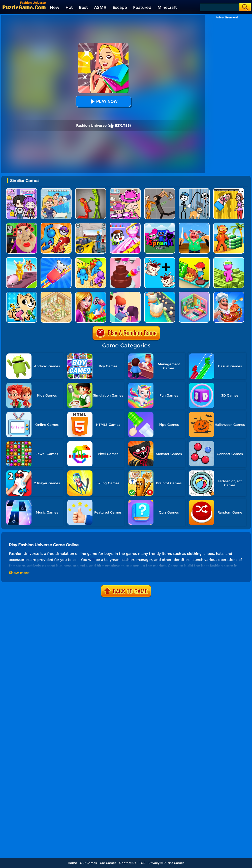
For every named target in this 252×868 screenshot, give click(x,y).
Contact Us (128, 863)
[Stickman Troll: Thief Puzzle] (194, 190)
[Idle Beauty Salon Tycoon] (125, 294)
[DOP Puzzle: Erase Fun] (56, 190)
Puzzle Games (174, 863)
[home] (24, 7)
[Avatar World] (125, 190)
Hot (69, 7)
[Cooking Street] (229, 294)
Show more (19, 573)
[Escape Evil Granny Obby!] (22, 225)
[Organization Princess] (194, 294)
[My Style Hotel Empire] (56, 294)
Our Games (88, 863)
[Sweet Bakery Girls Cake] (125, 259)
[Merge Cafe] (160, 259)
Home (72, 863)
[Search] (219, 7)
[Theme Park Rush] (56, 259)
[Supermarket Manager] (91, 294)
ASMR (100, 7)
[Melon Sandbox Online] (91, 190)
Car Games (108, 863)
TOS (142, 863)
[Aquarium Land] (229, 225)
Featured (142, 7)
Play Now (103, 101)
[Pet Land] (22, 259)
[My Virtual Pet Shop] (22, 294)
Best (83, 7)
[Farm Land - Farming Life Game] (91, 259)
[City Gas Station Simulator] (91, 225)
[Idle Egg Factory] (160, 294)
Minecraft (167, 7)
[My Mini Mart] (229, 259)
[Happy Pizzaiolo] (194, 259)
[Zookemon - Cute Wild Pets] (56, 225)
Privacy (154, 863)
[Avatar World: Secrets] (22, 190)
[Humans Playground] (160, 190)
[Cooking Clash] (194, 225)
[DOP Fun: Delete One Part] (229, 190)
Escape (120, 7)
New (55, 7)
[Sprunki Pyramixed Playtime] (160, 225)
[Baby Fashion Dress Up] (125, 225)
